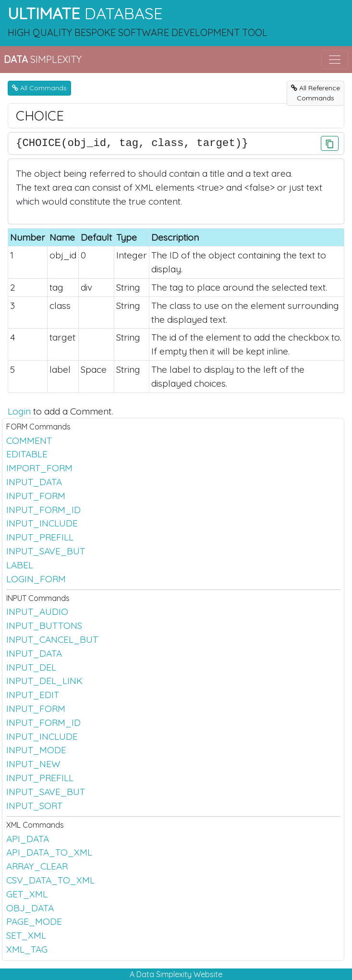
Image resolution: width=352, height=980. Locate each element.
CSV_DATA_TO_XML (50, 880)
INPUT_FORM (36, 496)
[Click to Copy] (330, 143)
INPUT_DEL (31, 667)
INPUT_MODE (36, 750)
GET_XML (27, 894)
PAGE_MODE (34, 921)
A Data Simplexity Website (176, 974)
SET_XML (26, 935)
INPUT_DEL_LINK (44, 681)
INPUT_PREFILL (40, 537)
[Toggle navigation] (335, 60)
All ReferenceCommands (316, 93)
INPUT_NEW (33, 764)
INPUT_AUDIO (37, 612)
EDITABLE (27, 454)
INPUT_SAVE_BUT (46, 551)
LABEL (20, 565)
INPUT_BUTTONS (44, 625)
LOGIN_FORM (36, 579)
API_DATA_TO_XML (49, 852)
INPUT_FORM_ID (43, 510)
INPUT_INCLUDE (42, 523)
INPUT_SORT (34, 806)
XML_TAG (27, 949)
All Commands (39, 88)
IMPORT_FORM (39, 468)
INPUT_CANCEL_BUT (52, 639)
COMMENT (29, 441)
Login (19, 411)
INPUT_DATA (34, 482)
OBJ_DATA (30, 908)
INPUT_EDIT (33, 695)
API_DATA (28, 839)
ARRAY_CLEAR (37, 866)
